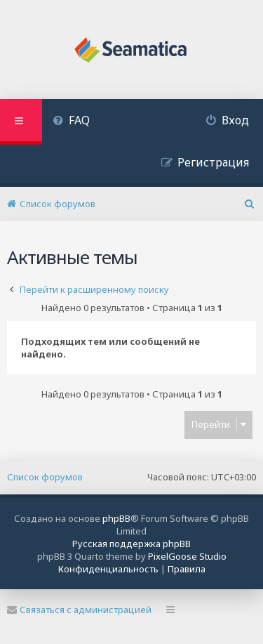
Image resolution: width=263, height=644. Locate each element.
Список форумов (45, 477)
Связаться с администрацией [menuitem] (79, 610)
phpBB (116, 518)
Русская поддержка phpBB (131, 544)
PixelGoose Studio (187, 556)
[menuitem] (71, 122)
